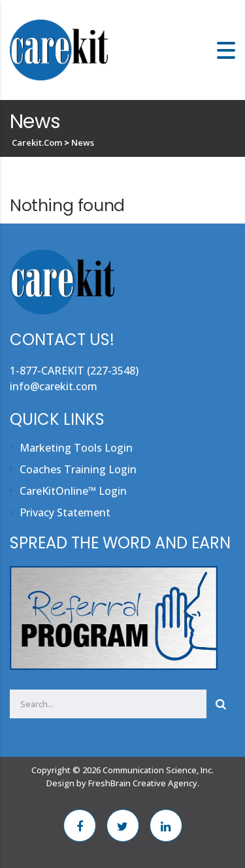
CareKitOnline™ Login (73, 491)
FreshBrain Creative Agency (143, 783)
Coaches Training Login (78, 469)
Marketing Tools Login (76, 448)
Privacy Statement (65, 512)
